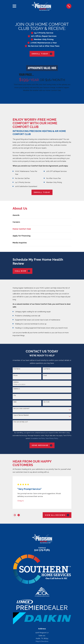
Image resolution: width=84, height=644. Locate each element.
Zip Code (46, 402)
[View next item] (19, 515)
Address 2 (17, 389)
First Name (17, 369)
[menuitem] (42, 215)
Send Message (42, 445)
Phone (15, 375)
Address (16, 382)
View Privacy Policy (52, 438)
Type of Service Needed (21, 415)
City (15, 395)
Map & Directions (42, 641)
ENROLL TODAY (42, 192)
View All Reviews (57, 515)
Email (45, 375)
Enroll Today (42, 54)
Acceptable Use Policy (38, 438)
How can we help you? (21, 422)
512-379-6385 (42, 550)
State (15, 402)
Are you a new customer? (21, 409)
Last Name (47, 369)
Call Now (22, 271)
